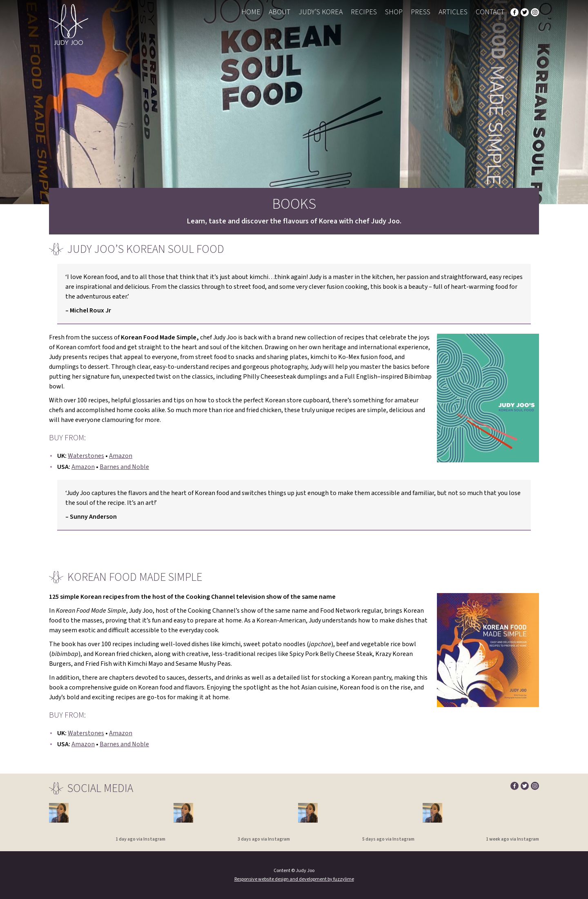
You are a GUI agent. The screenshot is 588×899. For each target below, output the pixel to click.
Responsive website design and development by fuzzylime (294, 879)
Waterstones (86, 456)
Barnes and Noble (124, 467)
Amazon (121, 456)
